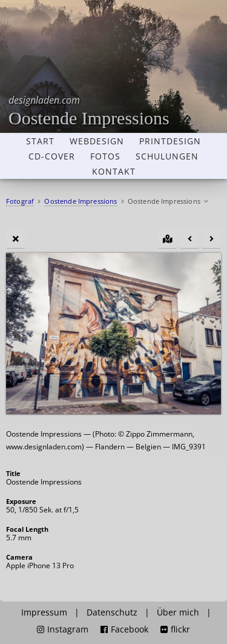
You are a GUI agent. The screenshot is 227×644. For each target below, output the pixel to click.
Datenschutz (112, 612)
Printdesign (170, 141)
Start (40, 141)
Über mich (178, 612)
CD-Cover (52, 156)
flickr (175, 629)
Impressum (44, 612)
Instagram (63, 629)
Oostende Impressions (89, 111)
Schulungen (167, 156)
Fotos (105, 156)
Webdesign (97, 141)
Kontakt (114, 172)
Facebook (124, 629)
